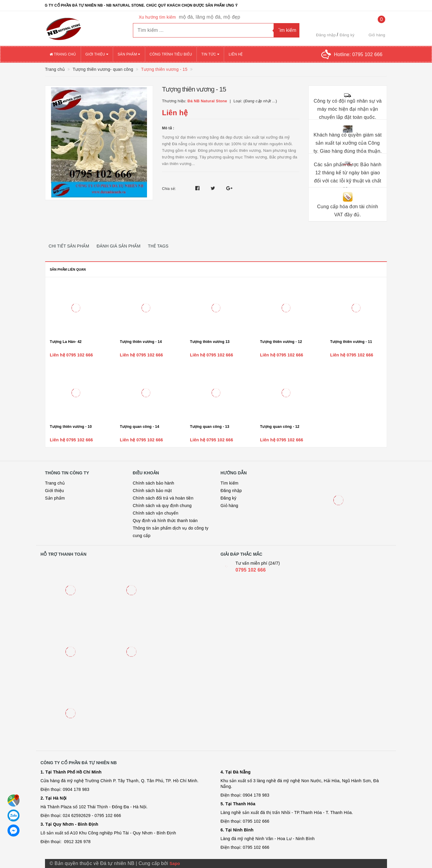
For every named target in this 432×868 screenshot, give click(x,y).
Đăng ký (347, 35)
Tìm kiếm (229, 483)
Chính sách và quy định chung (162, 506)
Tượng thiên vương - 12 (281, 342)
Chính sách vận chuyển (156, 513)
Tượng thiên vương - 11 (351, 342)
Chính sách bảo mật (152, 491)
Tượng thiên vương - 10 (71, 427)
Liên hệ (236, 54)
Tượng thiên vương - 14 (141, 342)
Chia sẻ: (169, 189)
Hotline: (358, 54)
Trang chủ (63, 54)
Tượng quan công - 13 (210, 427)
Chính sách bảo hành (154, 483)
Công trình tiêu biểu (171, 54)
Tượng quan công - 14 (140, 427)
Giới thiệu (97, 54)
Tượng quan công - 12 (280, 427)
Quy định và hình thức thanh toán (165, 521)
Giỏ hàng (229, 506)
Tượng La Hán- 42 (66, 342)
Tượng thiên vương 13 (210, 342)
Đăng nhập (326, 35)
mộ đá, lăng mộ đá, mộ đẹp (209, 17)
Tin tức (210, 54)
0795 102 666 (251, 570)
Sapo (175, 863)
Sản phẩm (129, 54)
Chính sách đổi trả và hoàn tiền (163, 498)
